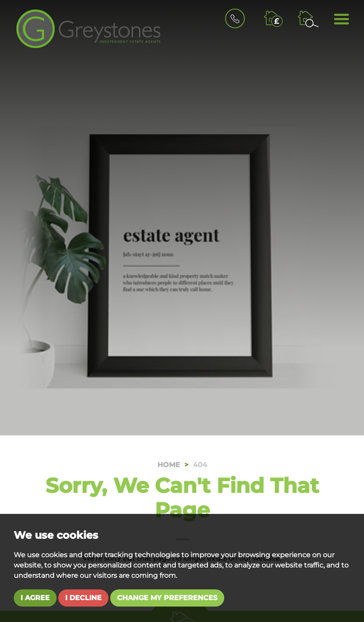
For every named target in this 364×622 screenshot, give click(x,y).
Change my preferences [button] (167, 598)
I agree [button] (35, 598)
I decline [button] (83, 598)
